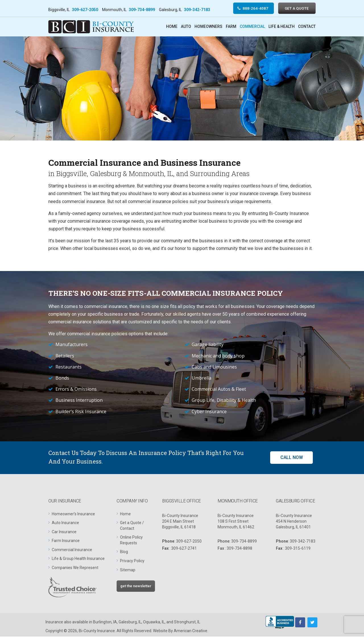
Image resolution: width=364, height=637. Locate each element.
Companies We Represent (75, 568)
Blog (124, 552)
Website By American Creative (180, 631)
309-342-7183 (197, 10)
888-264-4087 (253, 8)
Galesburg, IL (130, 622)
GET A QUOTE (296, 8)
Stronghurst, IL (187, 622)
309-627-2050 (85, 10)
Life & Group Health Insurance (78, 559)
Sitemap (128, 570)
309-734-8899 (142, 10)
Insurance (54, 622)
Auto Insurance (65, 523)
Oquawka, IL (154, 622)
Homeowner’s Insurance (73, 514)
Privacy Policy (132, 561)
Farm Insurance (66, 541)
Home (125, 514)
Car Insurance (64, 532)
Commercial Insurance (72, 550)
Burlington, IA (105, 622)
